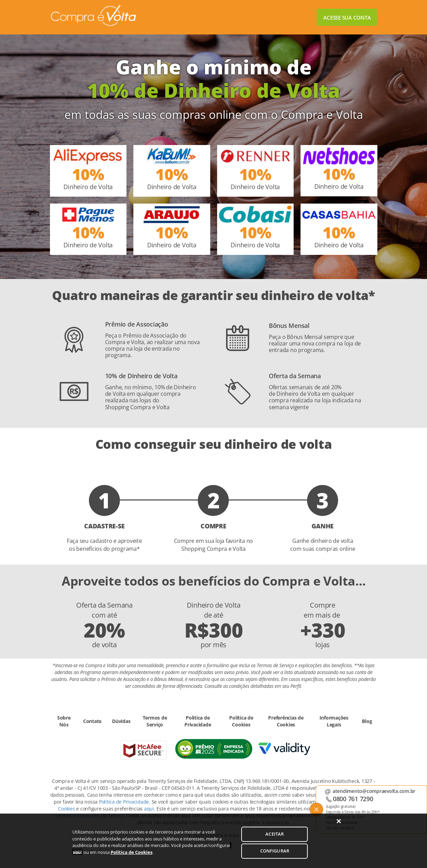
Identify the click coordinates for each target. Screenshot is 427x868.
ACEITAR (274, 839)
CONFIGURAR (275, 856)
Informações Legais (334, 721)
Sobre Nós (64, 721)
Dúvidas (121, 721)
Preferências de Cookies (286, 721)
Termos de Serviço (155, 721)
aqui (149, 809)
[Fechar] (339, 826)
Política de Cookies (241, 721)
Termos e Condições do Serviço (89, 815)
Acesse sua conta (347, 18)
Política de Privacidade (198, 721)
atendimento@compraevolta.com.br (374, 791)
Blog (367, 721)
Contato (92, 721)
